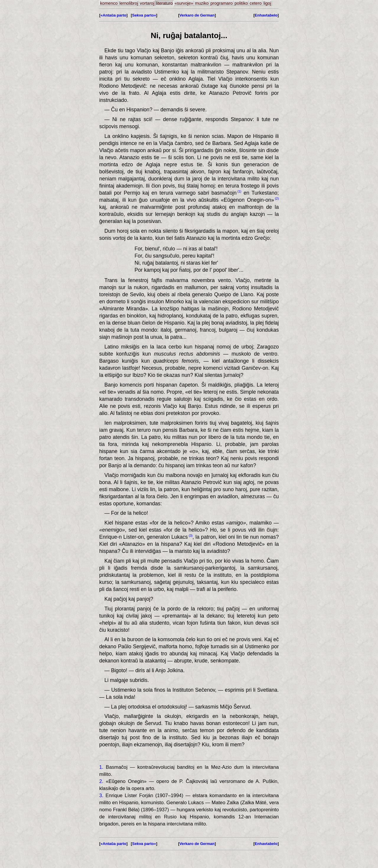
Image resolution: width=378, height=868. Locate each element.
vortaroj (147, 3)
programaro (221, 3)
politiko (241, 3)
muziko (202, 3)
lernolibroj (129, 3)
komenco (109, 3)
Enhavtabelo (266, 15)
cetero (256, 3)
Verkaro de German (197, 15)
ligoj (267, 3)
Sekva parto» (144, 15)
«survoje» (184, 3)
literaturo (164, 3)
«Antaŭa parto (113, 15)
